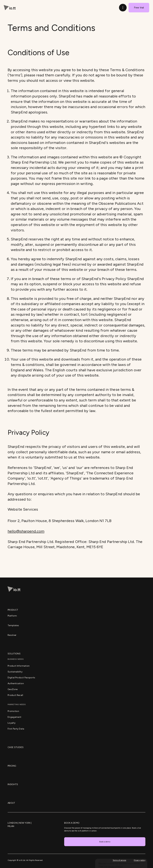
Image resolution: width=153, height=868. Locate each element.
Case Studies (16, 747)
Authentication (16, 683)
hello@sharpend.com (26, 531)
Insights (13, 784)
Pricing (12, 766)
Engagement (15, 717)
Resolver (12, 635)
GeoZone (13, 689)
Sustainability (15, 672)
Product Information (19, 666)
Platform (12, 616)
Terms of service (119, 860)
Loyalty (12, 723)
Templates (13, 625)
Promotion (13, 711)
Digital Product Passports (21, 678)
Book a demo (105, 842)
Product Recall (15, 695)
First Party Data (16, 729)
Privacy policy (140, 860)
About (11, 803)
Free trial (139, 8)
